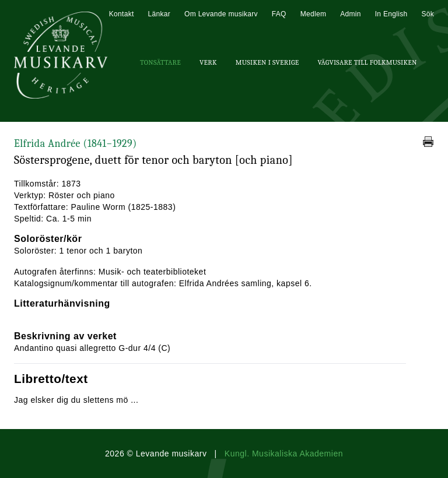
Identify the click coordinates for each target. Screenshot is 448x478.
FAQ (279, 14)
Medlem (313, 14)
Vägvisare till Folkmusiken (367, 62)
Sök (428, 14)
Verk (208, 62)
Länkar (160, 14)
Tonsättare (160, 62)
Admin (351, 14)
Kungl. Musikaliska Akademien (284, 454)
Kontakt (122, 14)
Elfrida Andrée (76, 144)
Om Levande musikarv (221, 14)
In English (391, 14)
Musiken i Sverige (267, 62)
